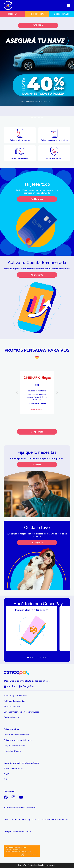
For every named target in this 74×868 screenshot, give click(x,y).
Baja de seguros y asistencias (18, 740)
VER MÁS (38, 25)
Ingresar (12, 14)
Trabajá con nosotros (14, 768)
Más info (37, 465)
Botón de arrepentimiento (16, 735)
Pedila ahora (37, 199)
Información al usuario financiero (20, 808)
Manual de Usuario (13, 751)
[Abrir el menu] (69, 5)
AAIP (6, 774)
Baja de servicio (11, 729)
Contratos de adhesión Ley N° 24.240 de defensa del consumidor (36, 820)
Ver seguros (37, 542)
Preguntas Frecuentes (15, 746)
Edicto (7, 779)
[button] (32, 118)
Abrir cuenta (37, 275)
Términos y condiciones (15, 696)
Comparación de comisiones (17, 831)
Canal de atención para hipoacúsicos (21, 763)
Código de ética (11, 717)
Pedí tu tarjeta (37, 14)
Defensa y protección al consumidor (21, 712)
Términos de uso (12, 706)
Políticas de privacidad (14, 701)
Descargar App (62, 14)
